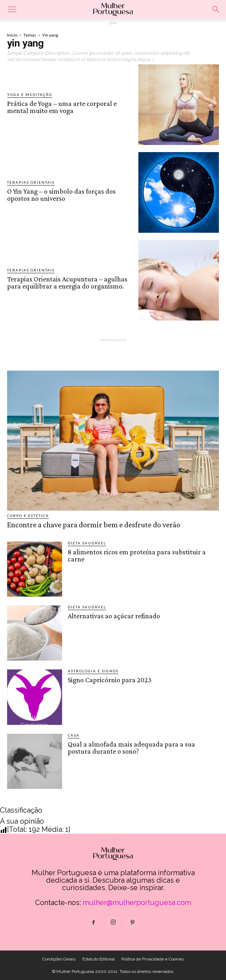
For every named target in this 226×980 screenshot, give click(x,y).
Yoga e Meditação (30, 95)
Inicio (12, 35)
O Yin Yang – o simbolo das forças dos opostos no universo (61, 195)
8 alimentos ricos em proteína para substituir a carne (137, 555)
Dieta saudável (87, 543)
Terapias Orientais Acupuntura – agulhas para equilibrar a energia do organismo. (67, 282)
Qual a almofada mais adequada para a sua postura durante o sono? (131, 748)
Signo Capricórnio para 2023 (110, 680)
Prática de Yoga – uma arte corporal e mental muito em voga (62, 107)
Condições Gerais (59, 959)
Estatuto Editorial (98, 959)
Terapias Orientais (31, 182)
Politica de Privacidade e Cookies (153, 959)
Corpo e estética (28, 516)
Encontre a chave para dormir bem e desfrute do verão (94, 525)
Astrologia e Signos (93, 671)
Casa (74, 735)
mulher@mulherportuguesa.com (137, 903)
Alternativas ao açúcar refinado (114, 616)
